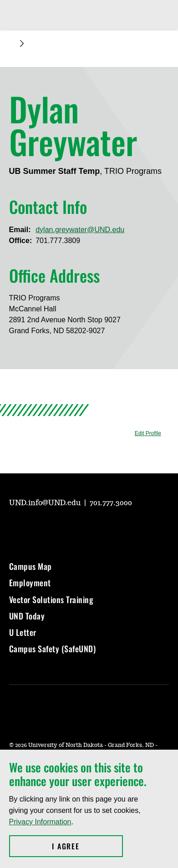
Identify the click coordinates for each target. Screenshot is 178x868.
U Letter (23, 632)
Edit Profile (148, 433)
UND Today (27, 616)
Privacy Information (40, 822)
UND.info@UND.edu (46, 503)
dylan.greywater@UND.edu (80, 230)
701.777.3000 (111, 503)
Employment (30, 583)
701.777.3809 (58, 241)
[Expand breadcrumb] (22, 43)
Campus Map (31, 566)
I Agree (87, 846)
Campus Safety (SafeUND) (53, 649)
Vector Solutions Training (51, 599)
